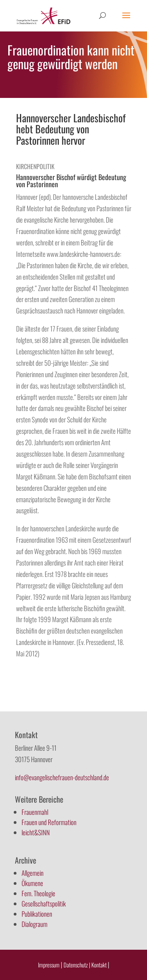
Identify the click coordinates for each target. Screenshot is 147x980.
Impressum (49, 965)
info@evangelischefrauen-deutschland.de (62, 777)
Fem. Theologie (38, 893)
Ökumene (32, 883)
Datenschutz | (77, 965)
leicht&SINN (36, 832)
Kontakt (100, 965)
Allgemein (33, 873)
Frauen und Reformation (49, 822)
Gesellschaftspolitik (44, 904)
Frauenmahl (35, 812)
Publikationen (37, 914)
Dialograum (34, 924)
